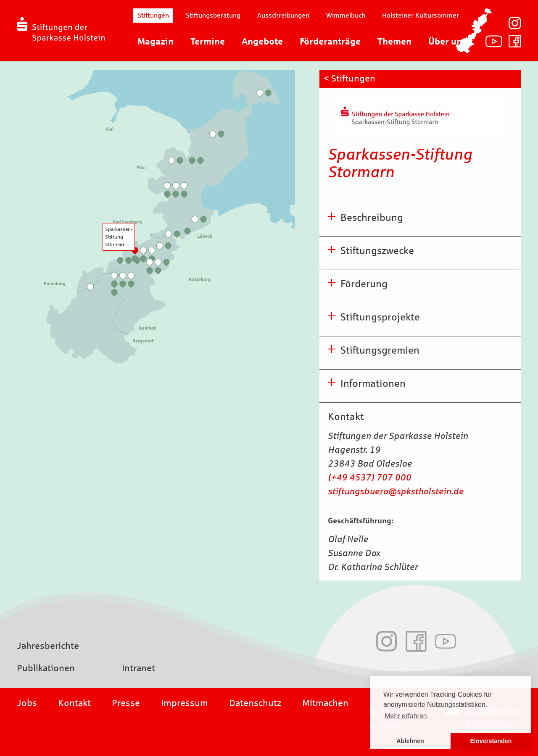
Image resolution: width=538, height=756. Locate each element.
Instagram (515, 23)
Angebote (262, 42)
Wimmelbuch (346, 15)
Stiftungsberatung (213, 15)
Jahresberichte (48, 646)
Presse (126, 703)
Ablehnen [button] (410, 741)
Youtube (494, 41)
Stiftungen (153, 15)
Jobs (27, 703)
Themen (394, 42)
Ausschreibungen (283, 15)
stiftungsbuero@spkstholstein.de (396, 491)
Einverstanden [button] (491, 741)
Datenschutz (255, 703)
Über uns (447, 42)
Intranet (138, 668)
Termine (208, 42)
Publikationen (46, 668)
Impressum (185, 703)
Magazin (156, 42)
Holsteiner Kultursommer (421, 15)
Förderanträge (330, 42)
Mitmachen (325, 703)
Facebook (515, 41)
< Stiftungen (349, 79)
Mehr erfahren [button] (406, 716)
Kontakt (74, 703)
